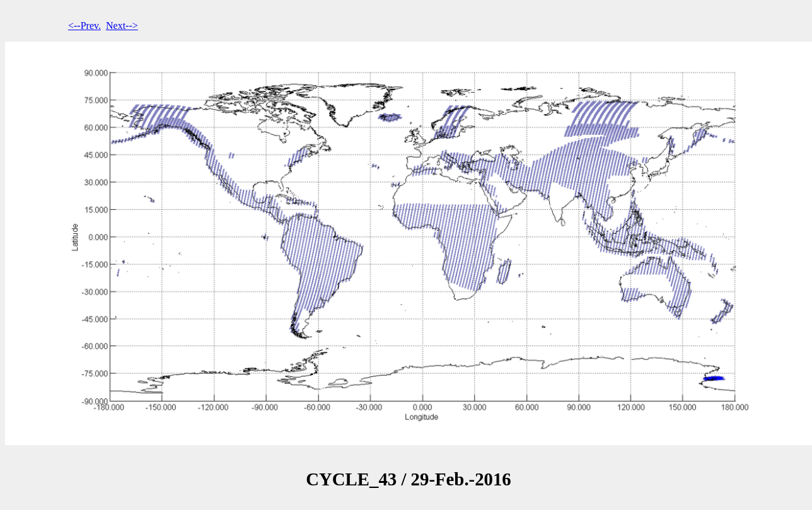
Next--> (122, 26)
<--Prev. (84, 26)
